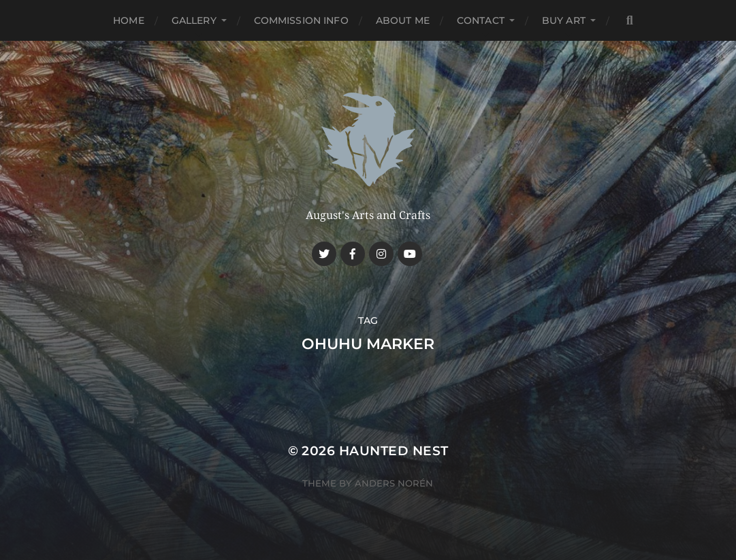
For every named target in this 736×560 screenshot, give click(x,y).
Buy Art (564, 20)
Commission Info (301, 20)
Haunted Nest (394, 451)
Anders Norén (394, 483)
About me (403, 20)
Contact (481, 20)
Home (129, 20)
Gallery (194, 20)
